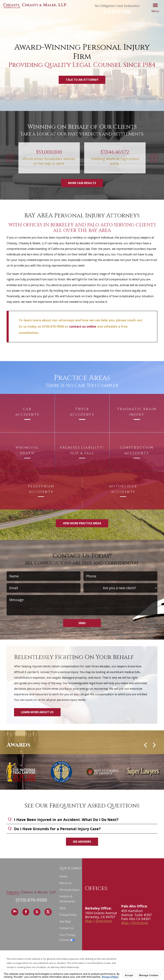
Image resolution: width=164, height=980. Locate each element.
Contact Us (66, 928)
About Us (65, 883)
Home (63, 876)
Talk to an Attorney (82, 80)
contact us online (83, 326)
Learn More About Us (37, 712)
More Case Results (82, 183)
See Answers (82, 842)
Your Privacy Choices (67, 937)
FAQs (63, 908)
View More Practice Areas (82, 523)
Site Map (65, 921)
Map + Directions (99, 921)
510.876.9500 (117, 12)
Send (82, 623)
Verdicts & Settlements (67, 899)
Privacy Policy (68, 915)
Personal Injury (69, 890)
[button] (155, 8)
